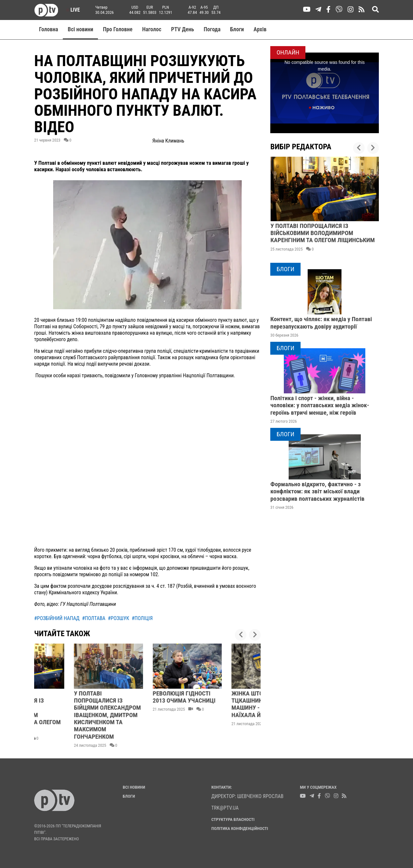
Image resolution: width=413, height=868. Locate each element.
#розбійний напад (57, 618)
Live (73, 10)
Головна (48, 29)
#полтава (94, 618)
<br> (147, 465)
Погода (212, 29)
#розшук (119, 618)
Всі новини (80, 29)
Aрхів (260, 29)
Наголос (152, 29)
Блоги (237, 29)
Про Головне (118, 29)
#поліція (142, 618)
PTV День (182, 29)
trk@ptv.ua (225, 808)
